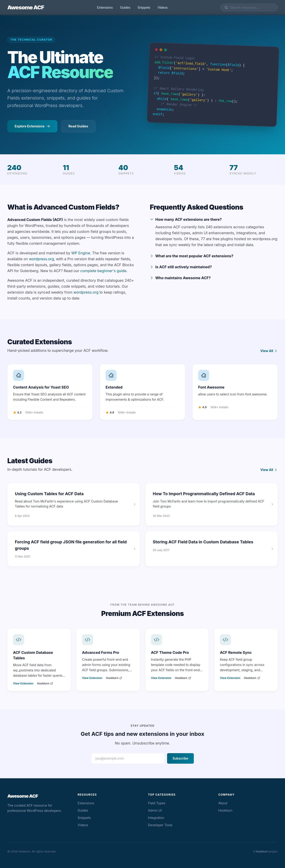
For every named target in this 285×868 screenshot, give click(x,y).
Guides (125, 7)
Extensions (105, 7)
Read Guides (78, 126)
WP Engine (81, 253)
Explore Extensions (32, 126)
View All (269, 351)
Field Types (157, 803)
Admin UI (155, 810)
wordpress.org (41, 259)
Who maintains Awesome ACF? (180, 278)
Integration (156, 818)
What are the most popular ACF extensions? (192, 256)
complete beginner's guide (103, 271)
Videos (162, 7)
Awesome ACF (26, 7)
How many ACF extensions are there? (186, 219)
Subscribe (180, 758)
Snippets (144, 7)
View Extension (23, 683)
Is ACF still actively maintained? (181, 267)
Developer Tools (160, 825)
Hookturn (45, 683)
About (223, 803)
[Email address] (128, 758)
